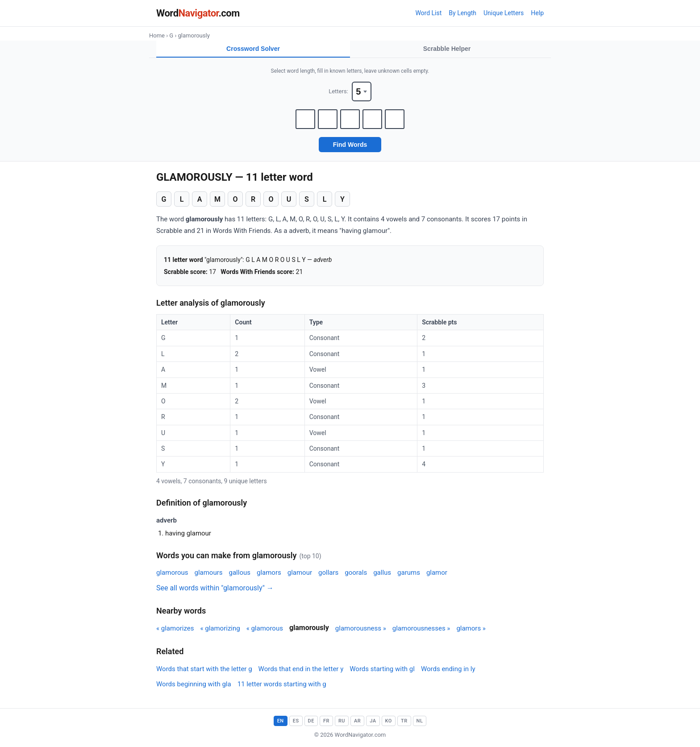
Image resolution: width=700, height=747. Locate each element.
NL (420, 721)
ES (296, 721)
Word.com (198, 13)
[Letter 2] (328, 119)
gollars (328, 573)
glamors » (471, 628)
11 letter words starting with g (282, 684)
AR (357, 721)
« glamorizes (175, 628)
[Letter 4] (372, 119)
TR (404, 721)
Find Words (350, 145)
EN (281, 721)
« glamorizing (220, 628)
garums (409, 573)
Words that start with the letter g (204, 669)
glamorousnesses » (421, 628)
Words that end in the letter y (301, 669)
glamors (269, 573)
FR (326, 721)
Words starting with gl (382, 669)
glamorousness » (361, 628)
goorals (356, 573)
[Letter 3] (350, 119)
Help (537, 13)
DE (311, 721)
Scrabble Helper (447, 49)
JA (373, 721)
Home (157, 35)
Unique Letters (504, 13)
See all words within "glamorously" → (215, 588)
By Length (462, 13)
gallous (240, 573)
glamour (300, 573)
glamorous (172, 573)
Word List (428, 13)
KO (389, 721)
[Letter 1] (305, 119)
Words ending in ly (448, 669)
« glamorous (265, 628)
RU (342, 721)
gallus (382, 573)
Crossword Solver (253, 49)
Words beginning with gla (194, 684)
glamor (437, 573)
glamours (208, 573)
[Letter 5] (395, 119)
